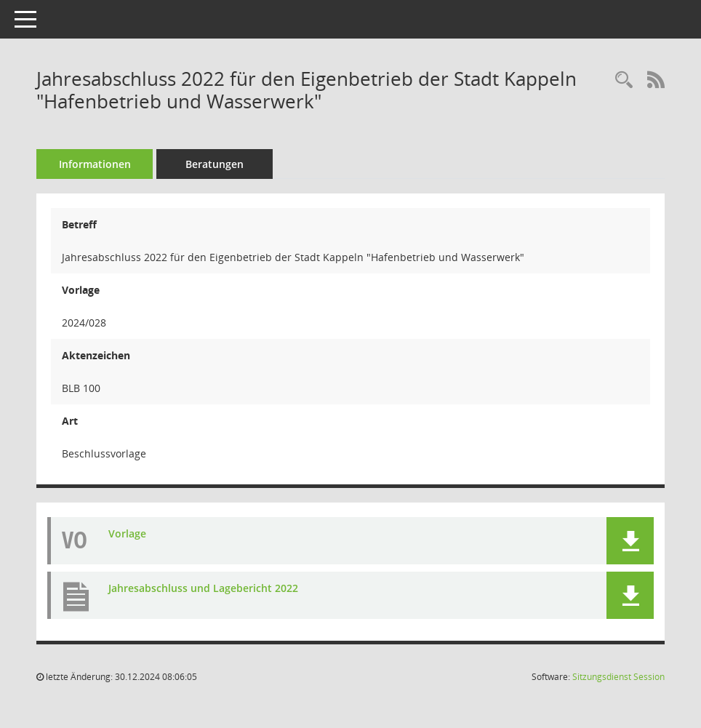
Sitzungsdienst (618, 677)
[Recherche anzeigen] (624, 80)
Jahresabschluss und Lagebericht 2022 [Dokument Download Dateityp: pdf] (203, 588)
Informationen (95, 164)
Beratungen (215, 164)
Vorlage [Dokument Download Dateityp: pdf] (127, 533)
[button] (630, 541)
